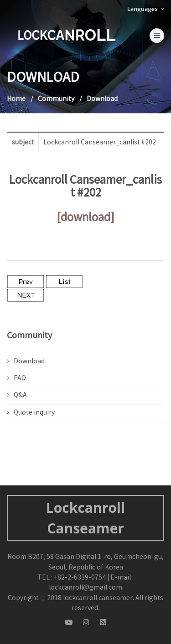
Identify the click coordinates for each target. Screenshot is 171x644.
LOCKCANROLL (66, 35)
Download (26, 362)
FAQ (16, 378)
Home (16, 99)
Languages (146, 9)
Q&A (17, 395)
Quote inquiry (31, 413)
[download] (85, 218)
